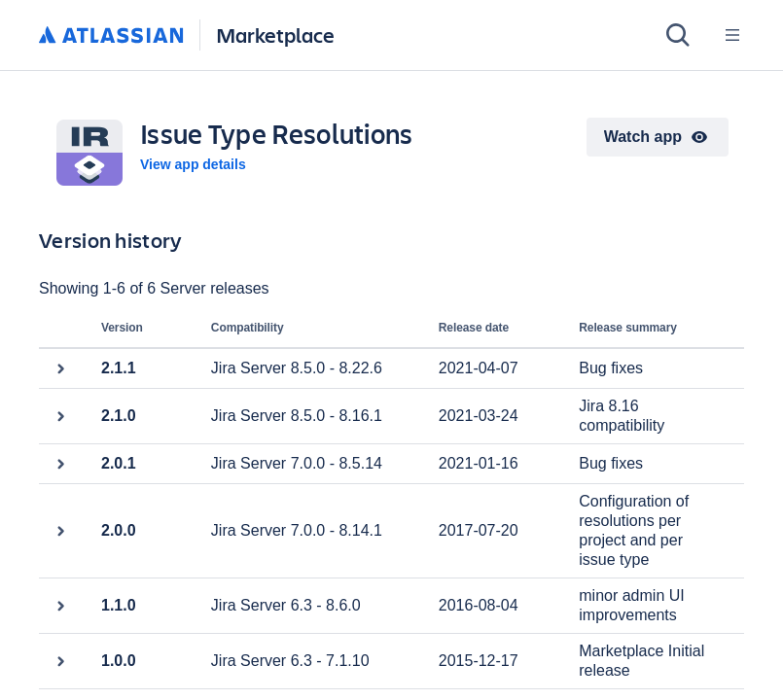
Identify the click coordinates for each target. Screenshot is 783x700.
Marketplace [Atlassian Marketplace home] (275, 35)
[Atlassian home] (111, 36)
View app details (193, 164)
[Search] (678, 35)
